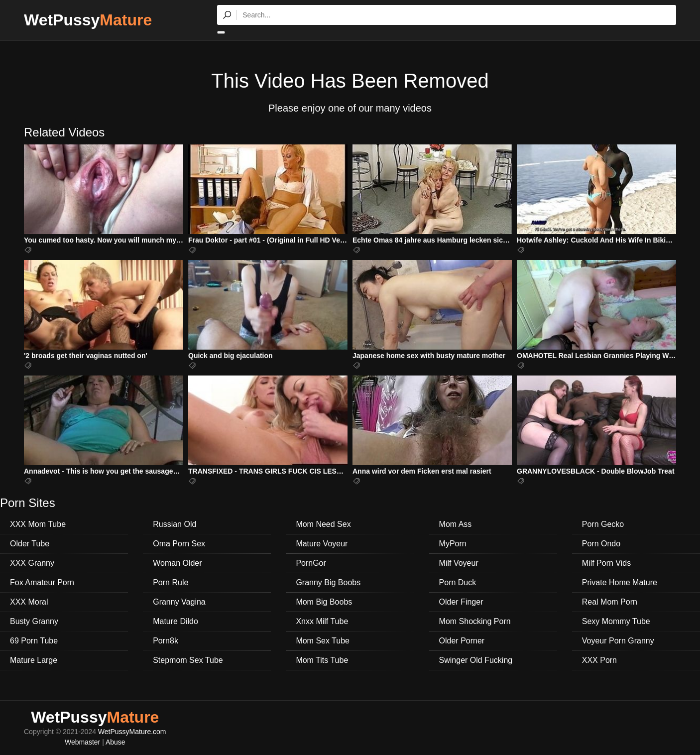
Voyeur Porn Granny (618, 641)
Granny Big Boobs (328, 582)
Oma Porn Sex (179, 544)
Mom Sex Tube (323, 641)
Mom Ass (456, 524)
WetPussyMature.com (132, 732)
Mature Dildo (175, 621)
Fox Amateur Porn (42, 582)
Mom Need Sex (323, 524)
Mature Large (34, 660)
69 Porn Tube (34, 641)
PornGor (311, 563)
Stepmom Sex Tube (188, 660)
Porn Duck (458, 582)
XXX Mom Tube (38, 524)
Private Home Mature (620, 582)
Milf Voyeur (459, 563)
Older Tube (30, 544)
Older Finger (461, 602)
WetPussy (88, 20)
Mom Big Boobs (324, 602)
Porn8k (166, 641)
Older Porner (462, 641)
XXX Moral (29, 602)
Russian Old (175, 524)
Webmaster (82, 742)
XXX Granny (32, 563)
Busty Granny (34, 621)
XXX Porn (599, 660)
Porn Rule (171, 582)
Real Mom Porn (610, 602)
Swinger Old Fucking (476, 660)
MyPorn (453, 544)
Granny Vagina (179, 602)
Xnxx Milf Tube (322, 621)
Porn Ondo (601, 544)
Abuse (116, 742)
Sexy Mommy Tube (616, 621)
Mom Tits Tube (322, 660)
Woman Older (177, 563)
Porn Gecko (603, 524)
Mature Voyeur (322, 544)
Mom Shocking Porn (475, 621)
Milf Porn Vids (606, 563)
